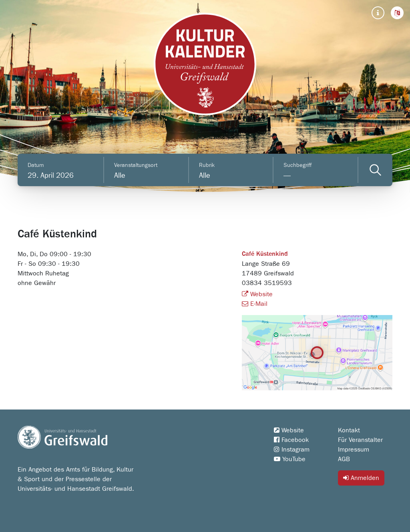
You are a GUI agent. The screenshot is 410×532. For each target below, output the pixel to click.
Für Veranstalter (360, 440)
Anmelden (361, 478)
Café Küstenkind (265, 254)
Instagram (292, 450)
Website (257, 294)
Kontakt (349, 430)
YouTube (290, 459)
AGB (344, 459)
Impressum (354, 450)
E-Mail (255, 304)
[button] (397, 13)
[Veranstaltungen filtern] (375, 170)
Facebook (291, 440)
